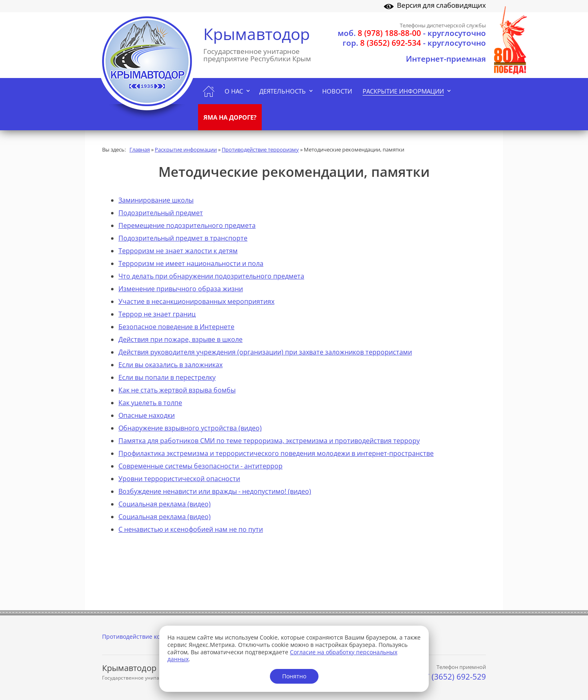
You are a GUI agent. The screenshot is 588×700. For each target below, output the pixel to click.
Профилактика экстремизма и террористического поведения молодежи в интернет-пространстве (276, 453)
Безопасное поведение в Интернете (176, 327)
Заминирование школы (156, 200)
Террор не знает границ (157, 314)
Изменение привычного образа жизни (181, 289)
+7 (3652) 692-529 (453, 677)
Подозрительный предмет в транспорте (183, 238)
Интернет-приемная (446, 59)
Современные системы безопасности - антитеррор (200, 466)
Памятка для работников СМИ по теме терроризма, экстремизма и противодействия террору (269, 441)
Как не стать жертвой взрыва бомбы (177, 390)
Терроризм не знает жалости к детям (178, 251)
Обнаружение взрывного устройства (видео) (190, 428)
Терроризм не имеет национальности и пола (191, 263)
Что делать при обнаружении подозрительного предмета (211, 276)
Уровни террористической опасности (179, 479)
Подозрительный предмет (161, 213)
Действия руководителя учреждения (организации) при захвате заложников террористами (265, 352)
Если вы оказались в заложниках (170, 365)
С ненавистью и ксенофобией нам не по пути (191, 529)
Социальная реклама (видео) (165, 504)
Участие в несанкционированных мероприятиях (196, 301)
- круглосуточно (412, 33)
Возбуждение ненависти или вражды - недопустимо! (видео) (215, 491)
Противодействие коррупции (144, 636)
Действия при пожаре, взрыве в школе (180, 339)
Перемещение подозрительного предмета (187, 225)
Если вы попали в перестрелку (167, 377)
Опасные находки (147, 415)
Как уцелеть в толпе (150, 403)
